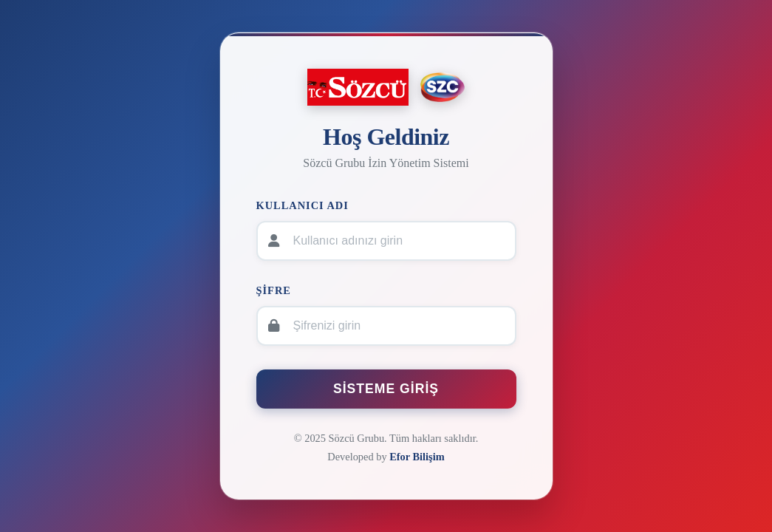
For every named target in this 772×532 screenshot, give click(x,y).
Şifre (274, 290)
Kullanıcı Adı (303, 205)
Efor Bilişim (417, 457)
